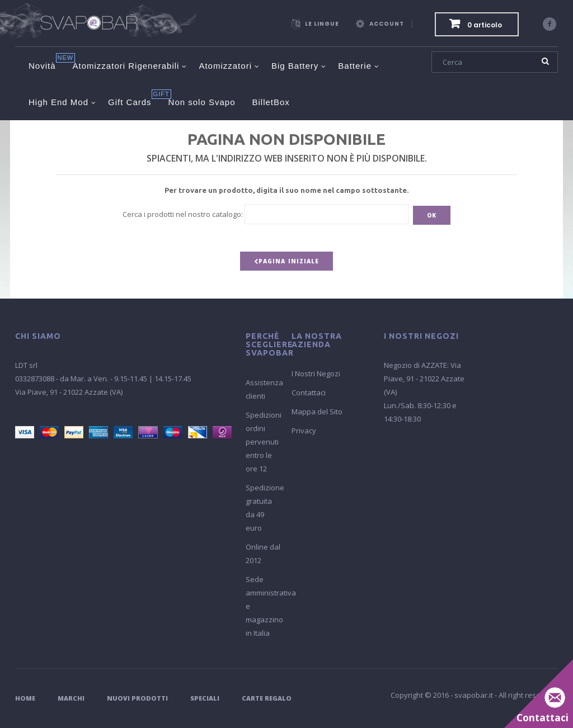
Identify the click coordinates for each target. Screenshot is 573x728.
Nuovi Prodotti (137, 698)
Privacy (304, 431)
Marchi (71, 698)
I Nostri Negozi (316, 374)
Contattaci (309, 393)
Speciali (205, 698)
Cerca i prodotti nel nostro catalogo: (183, 214)
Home (25, 698)
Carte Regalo (267, 698)
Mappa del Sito (317, 412)
